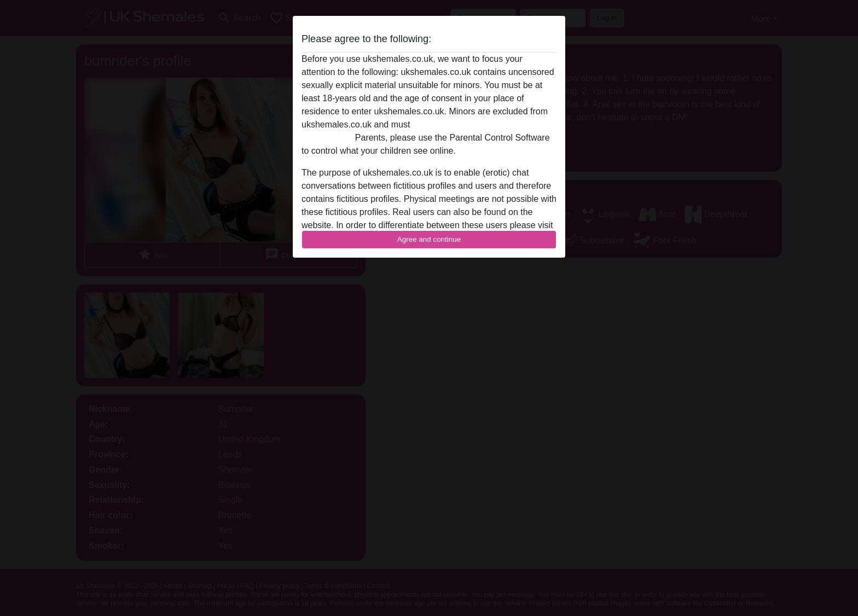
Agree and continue (429, 239)
